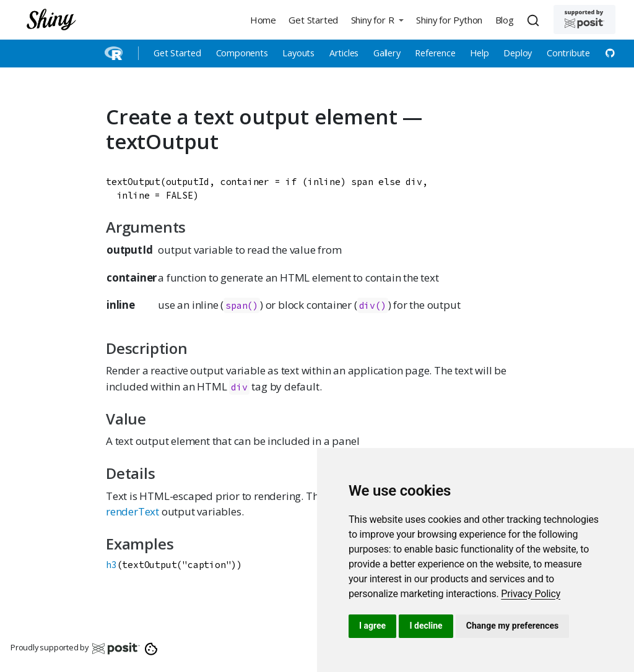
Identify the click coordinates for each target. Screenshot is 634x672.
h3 (111, 565)
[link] (531, 594)
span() (242, 305)
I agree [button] (372, 626)
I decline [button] (426, 626)
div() (373, 305)
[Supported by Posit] (584, 19)
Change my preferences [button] (512, 626)
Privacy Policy (531, 594)
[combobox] (535, 20)
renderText (132, 511)
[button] (377, 19)
